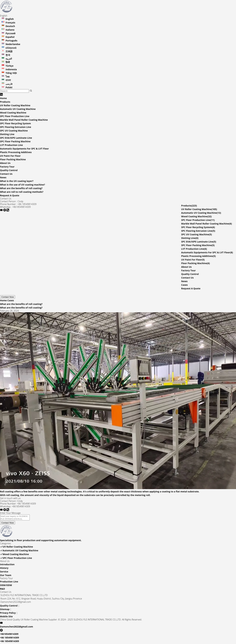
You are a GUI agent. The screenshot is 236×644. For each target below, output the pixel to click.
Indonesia (11, 69)
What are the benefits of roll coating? (21, 188)
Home (3, 98)
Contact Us (6, 174)
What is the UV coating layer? (17, 181)
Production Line (9, 583)
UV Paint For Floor (10, 156)
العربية (9, 59)
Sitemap (5, 610)
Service (4, 573)
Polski (9, 87)
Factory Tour (7, 167)
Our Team (6, 576)
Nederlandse (13, 44)
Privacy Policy (8, 614)
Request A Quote (10, 195)
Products (5, 102)
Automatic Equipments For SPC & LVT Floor (24, 149)
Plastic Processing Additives (16, 152)
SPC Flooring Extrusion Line (16, 127)
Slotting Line (7, 134)
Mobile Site (6, 617)
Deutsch (10, 26)
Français (10, 23)
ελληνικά (11, 48)
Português (11, 41)
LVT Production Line (11, 145)
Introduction (7, 565)
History (4, 569)
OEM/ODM (6, 586)
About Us (5, 163)
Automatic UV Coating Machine (18, 109)
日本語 (9, 51)
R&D (2, 590)
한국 (8, 55)
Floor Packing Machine (13, 159)
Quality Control (9, 170)
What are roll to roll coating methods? (22, 192)
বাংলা (8, 80)
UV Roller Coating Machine (15, 105)
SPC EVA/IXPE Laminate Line (16, 138)
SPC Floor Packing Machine (15, 141)
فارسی (9, 84)
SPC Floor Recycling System (15, 123)
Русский (10, 33)
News (3, 177)
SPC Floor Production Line (15, 116)
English (10, 19)
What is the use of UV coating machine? (23, 185)
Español (10, 37)
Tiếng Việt (11, 73)
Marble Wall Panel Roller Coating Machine (24, 120)
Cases (185, 285)
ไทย (8, 77)
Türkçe (10, 66)
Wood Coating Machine (13, 113)
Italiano (10, 30)
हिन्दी (8, 62)
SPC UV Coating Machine (14, 131)
